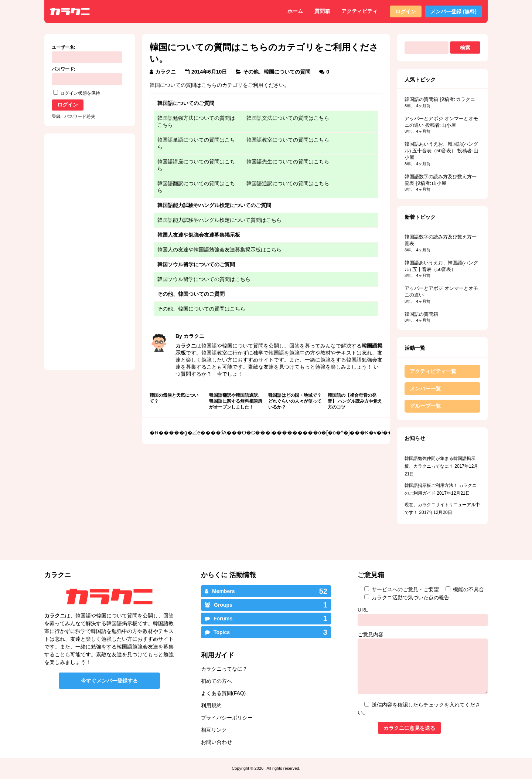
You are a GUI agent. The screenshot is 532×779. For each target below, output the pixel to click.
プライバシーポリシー (227, 718)
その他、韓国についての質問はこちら (201, 309)
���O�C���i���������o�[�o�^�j (288, 433)
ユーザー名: (64, 47)
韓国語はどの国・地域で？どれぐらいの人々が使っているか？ (295, 401)
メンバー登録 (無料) (453, 11)
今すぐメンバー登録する (109, 681)
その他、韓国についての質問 (277, 72)
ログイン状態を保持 (80, 93)
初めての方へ (216, 681)
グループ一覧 (425, 406)
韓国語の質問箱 (421, 99)
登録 (56, 116)
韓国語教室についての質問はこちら (288, 140)
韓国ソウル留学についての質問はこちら (204, 279)
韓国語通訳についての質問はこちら (288, 183)
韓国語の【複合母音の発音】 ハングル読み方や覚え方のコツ (355, 401)
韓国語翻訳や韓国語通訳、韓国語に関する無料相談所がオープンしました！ (236, 401)
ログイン (406, 11)
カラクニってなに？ (224, 669)
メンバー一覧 (425, 389)
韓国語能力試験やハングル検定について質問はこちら (219, 220)
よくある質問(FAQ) (223, 693)
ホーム (295, 11)
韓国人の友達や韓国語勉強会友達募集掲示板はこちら (219, 250)
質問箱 (322, 11)
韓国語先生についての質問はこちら (288, 162)
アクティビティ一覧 (433, 371)
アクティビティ (359, 11)
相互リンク (214, 730)
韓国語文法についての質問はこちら (288, 118)
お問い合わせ (216, 742)
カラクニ (166, 72)
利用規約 (211, 705)
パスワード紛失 (80, 116)
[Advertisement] (206, 497)
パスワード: (64, 69)
